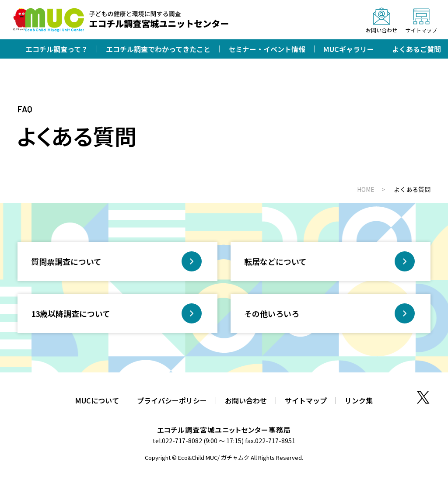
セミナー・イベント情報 (267, 49)
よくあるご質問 (416, 49)
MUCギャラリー (349, 49)
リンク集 (359, 400)
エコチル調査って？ (57, 49)
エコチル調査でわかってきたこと (158, 49)
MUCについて (97, 400)
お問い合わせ (246, 400)
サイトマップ (306, 400)
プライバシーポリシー (172, 400)
